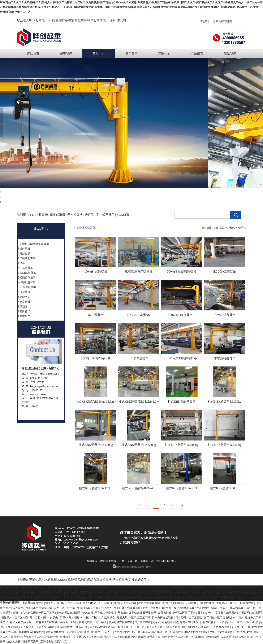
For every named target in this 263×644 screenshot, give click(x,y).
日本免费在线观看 (163, 618)
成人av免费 (14, 642)
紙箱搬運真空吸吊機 (139, 272)
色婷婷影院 (171, 622)
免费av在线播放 (189, 622)
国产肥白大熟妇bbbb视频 (200, 632)
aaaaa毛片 (238, 618)
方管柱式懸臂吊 (225, 315)
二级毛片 (240, 632)
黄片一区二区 (133, 632)
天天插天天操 (74, 632)
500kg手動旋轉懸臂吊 (182, 272)
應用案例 (131, 54)
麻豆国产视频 (155, 627)
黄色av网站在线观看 (69, 613)
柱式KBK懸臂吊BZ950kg (225, 402)
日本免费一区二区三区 (189, 618)
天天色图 (103, 603)
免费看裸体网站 (55, 632)
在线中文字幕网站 (149, 603)
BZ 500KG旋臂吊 (225, 272)
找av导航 (13, 632)
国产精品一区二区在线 (218, 618)
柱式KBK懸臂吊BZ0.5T (182, 488)
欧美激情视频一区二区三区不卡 (177, 613)
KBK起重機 (37, 20)
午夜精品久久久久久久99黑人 (95, 608)
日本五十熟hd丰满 (42, 608)
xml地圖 (203, 21)
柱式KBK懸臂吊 (238, 228)
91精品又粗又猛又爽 (20, 622)
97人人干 (108, 632)
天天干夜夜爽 (151, 608)
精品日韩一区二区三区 (237, 622)
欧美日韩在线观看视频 (127, 608)
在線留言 (197, 54)
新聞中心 (164, 54)
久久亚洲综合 (107, 618)
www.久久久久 (220, 608)
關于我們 (66, 54)
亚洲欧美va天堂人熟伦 (124, 603)
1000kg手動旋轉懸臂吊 (182, 358)
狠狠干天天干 (31, 642)
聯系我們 (230, 54)
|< (139, 505)
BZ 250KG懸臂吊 (139, 315)
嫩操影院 (39, 632)
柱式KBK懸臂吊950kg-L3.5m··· (96, 402)
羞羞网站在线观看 (33, 603)
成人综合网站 (47, 627)
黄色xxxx (158, 622)
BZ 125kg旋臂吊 (182, 315)
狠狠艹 (17, 613)
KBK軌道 (64, 580)
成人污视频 (237, 608)
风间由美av (26, 632)
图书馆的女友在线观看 (196, 627)
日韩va (64, 618)
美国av (146, 632)
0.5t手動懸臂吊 (139, 358)
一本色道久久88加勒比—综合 (51, 622)
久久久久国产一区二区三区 (39, 613)
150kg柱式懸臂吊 (96, 272)
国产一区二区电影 (65, 608)
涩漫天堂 (122, 618)
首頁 (216, 228)
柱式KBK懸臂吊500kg (225, 488)
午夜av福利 (75, 603)
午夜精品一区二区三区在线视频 (235, 603)
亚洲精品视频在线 (189, 608)
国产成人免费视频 (106, 613)
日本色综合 (205, 613)
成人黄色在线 (21, 608)
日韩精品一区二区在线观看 (115, 637)
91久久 (50, 603)
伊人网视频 (198, 637)
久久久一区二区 (241, 627)
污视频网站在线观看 (251, 613)
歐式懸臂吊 (96, 315)
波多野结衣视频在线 (121, 622)
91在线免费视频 (221, 627)
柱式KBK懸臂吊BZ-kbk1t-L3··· (139, 402)
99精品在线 (154, 637)
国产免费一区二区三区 (176, 637)
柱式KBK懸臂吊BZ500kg (182, 445)
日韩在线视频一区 (211, 622)
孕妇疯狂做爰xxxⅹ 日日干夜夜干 (137, 613)
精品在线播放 (65, 627)
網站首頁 (33, 54)
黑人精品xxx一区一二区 (83, 618)
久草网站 (226, 637)
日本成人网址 (173, 627)
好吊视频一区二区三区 (131, 627)
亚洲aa (206, 608)
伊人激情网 (139, 637)
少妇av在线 (81, 627)
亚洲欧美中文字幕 (71, 637)
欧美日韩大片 (92, 632)
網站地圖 (226, 21)
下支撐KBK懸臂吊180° (96, 358)
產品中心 (99, 54)
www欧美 (88, 613)
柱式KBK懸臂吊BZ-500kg (96, 445)
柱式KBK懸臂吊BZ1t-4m (139, 488)
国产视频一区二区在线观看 (168, 632)
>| (182, 505)
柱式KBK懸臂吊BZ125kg (96, 488)
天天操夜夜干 (29, 627)
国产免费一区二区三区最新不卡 (40, 637)
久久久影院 (12, 627)
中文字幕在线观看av (225, 613)
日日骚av (61, 603)
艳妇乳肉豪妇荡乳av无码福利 (179, 603)
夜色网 (119, 632)
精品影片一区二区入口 (15, 618)
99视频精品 (213, 637)
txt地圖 (214, 21)
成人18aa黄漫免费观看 (103, 627)
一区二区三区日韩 (140, 618)
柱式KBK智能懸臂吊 (182, 402)
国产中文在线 (143, 622)
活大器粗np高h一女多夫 (44, 618)
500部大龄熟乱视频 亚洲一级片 (88, 622)
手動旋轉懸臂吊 (225, 358)
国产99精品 (90, 603)
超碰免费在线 (169, 608)
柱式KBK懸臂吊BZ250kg (225, 445)
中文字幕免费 (225, 632)
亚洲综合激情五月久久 (54, 642)
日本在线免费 (207, 603)
